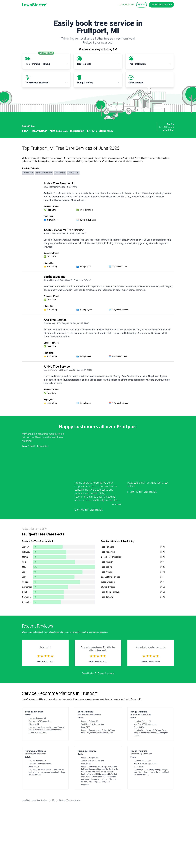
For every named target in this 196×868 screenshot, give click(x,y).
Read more (117, 504)
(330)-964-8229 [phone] (127, 5)
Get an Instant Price (161, 5)
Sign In (142, 5)
